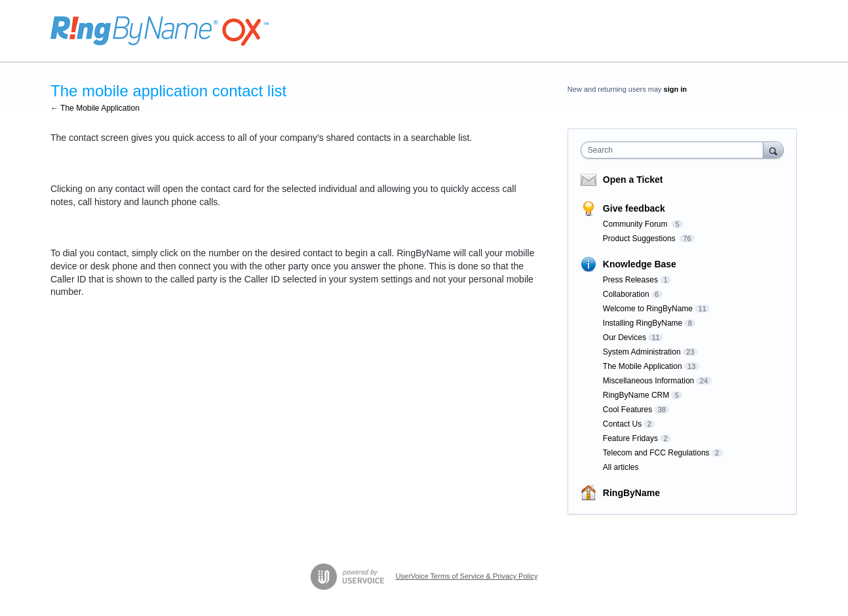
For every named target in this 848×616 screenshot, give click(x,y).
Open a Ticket (633, 180)
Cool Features (627, 410)
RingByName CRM (636, 395)
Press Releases (630, 280)
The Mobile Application (643, 366)
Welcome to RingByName (648, 309)
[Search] (773, 150)
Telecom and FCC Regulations (656, 453)
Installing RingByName (643, 323)
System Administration (642, 352)
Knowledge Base (640, 264)
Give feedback (634, 208)
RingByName (631, 493)
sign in (675, 89)
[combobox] (675, 150)
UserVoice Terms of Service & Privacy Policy (467, 576)
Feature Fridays (630, 438)
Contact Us (622, 424)
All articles (621, 467)
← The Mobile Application (95, 108)
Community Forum (636, 224)
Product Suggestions (640, 239)
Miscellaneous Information (648, 381)
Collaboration (626, 294)
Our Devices (625, 337)
